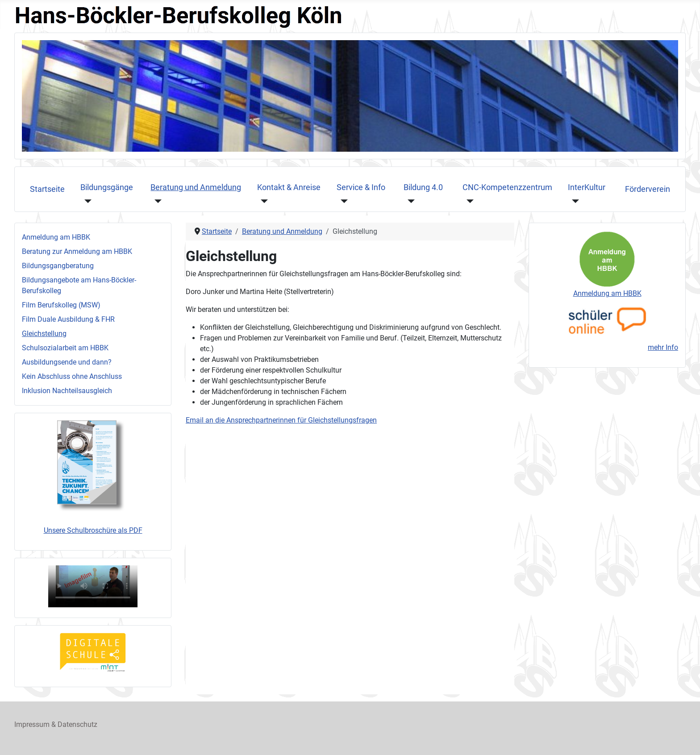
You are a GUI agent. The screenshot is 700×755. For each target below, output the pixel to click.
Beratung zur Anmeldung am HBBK (77, 251)
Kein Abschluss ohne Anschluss (72, 376)
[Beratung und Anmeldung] (156, 201)
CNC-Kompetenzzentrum (507, 187)
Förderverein (648, 189)
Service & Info (361, 187)
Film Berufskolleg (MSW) (61, 305)
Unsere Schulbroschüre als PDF (93, 530)
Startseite (47, 189)
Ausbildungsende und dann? (67, 362)
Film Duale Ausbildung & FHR (68, 319)
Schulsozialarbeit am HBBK (65, 348)
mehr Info (663, 347)
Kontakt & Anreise (289, 187)
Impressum (32, 724)
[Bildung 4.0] (409, 201)
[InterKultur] (573, 201)
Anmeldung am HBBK (56, 237)
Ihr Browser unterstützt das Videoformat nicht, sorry (93, 586)
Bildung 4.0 (423, 187)
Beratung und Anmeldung (196, 187)
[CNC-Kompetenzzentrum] (468, 201)
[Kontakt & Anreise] (263, 201)
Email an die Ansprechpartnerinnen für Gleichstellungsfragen (281, 420)
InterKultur (587, 187)
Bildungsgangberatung (58, 266)
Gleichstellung (44, 334)
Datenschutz (77, 724)
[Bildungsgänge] (86, 201)
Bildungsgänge (107, 187)
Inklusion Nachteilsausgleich (67, 391)
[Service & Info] (342, 201)
